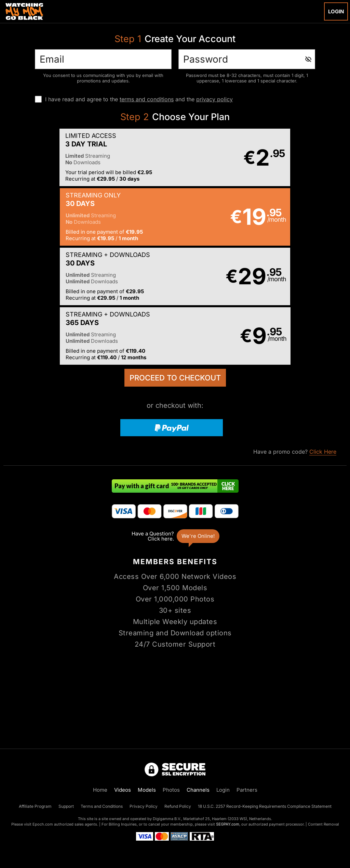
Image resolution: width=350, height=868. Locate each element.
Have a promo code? (295, 333)
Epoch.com (43, 824)
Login (336, 11)
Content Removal (324, 824)
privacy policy (214, 99)
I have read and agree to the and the (139, 99)
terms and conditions (147, 99)
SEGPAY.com (228, 824)
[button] (89, 158)
